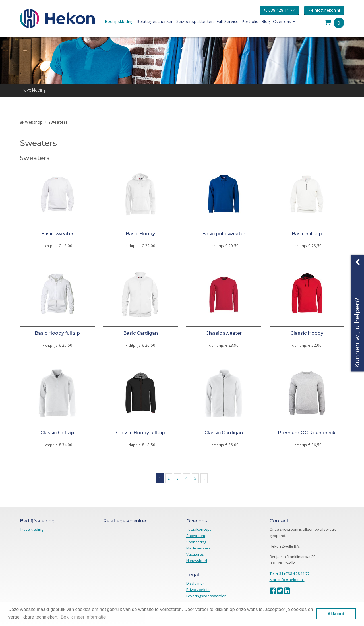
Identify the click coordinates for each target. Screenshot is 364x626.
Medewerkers (198, 548)
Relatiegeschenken (155, 21)
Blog (266, 21)
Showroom (196, 536)
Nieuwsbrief (197, 561)
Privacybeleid (198, 590)
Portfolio (250, 21)
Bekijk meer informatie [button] (83, 617)
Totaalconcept (198, 529)
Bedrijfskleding (119, 21)
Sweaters (58, 122)
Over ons (284, 21)
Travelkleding (33, 90)
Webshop (34, 122)
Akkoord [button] (336, 614)
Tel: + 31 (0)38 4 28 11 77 (289, 573)
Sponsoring (196, 542)
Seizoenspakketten (195, 21)
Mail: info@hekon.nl (287, 580)
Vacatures (195, 554)
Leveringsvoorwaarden (206, 596)
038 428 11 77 (279, 10)
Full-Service (227, 21)
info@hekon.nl (324, 10)
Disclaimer (195, 583)
